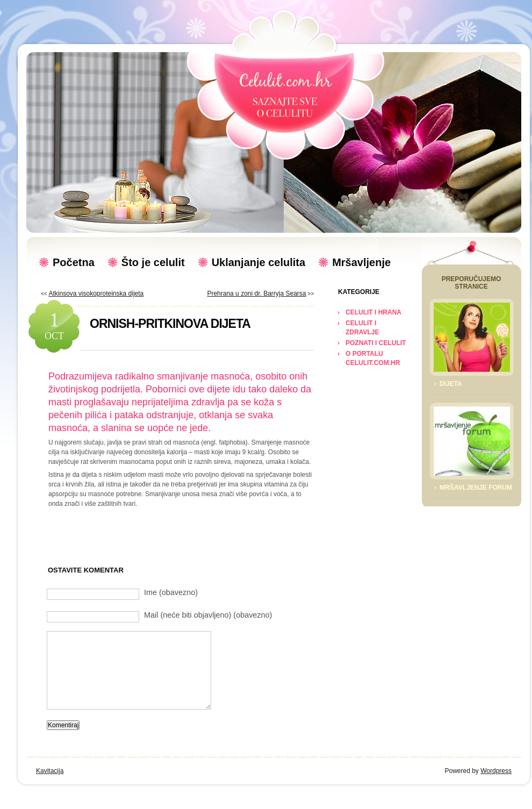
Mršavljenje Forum (476, 488)
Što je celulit (153, 262)
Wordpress (496, 771)
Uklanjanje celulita (259, 262)
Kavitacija (50, 771)
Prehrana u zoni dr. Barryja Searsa (256, 293)
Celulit (286, 94)
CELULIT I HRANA (373, 312)
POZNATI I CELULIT (376, 343)
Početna (74, 262)
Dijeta (451, 384)
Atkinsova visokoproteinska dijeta (96, 293)
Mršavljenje (361, 262)
